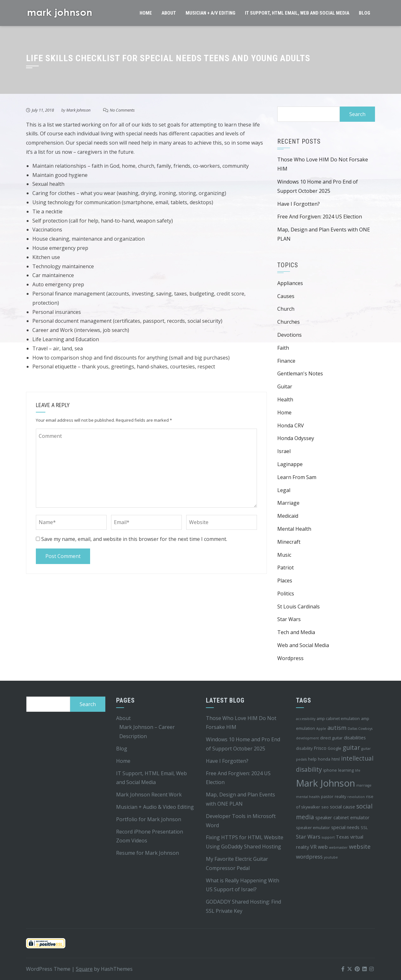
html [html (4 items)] (336, 759)
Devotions (289, 335)
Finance (286, 361)
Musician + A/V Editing (210, 13)
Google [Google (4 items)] (335, 748)
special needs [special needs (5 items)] (345, 827)
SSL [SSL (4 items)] (364, 827)
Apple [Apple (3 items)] (321, 729)
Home (146, 13)
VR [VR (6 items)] (313, 847)
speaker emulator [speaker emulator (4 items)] (313, 827)
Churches (289, 322)
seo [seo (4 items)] (325, 807)
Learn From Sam (297, 477)
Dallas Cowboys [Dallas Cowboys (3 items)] (360, 729)
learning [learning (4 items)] (346, 770)
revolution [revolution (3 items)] (356, 797)
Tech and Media (296, 632)
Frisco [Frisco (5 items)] (320, 748)
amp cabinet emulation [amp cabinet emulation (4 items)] (338, 718)
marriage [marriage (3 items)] (364, 785)
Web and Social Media (303, 645)
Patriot (286, 568)
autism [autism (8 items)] (337, 728)
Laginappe (290, 464)
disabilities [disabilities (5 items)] (355, 738)
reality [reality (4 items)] (340, 796)
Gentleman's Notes (300, 373)
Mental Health (294, 529)
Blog (365, 13)
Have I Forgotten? (299, 204)
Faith (283, 348)
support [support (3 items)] (328, 837)
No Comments (122, 110)
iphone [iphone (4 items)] (330, 770)
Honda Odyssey (296, 438)
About (169, 13)
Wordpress (290, 658)
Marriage (288, 503)
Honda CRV (291, 425)
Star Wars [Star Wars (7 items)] (308, 837)
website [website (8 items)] (360, 847)
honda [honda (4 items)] (324, 759)
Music (284, 555)
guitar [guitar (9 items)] (351, 748)
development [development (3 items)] (307, 738)
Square (84, 969)
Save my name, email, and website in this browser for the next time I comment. (134, 539)
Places (285, 581)
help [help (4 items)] (312, 759)
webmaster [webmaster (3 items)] (338, 847)
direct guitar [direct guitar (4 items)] (331, 738)
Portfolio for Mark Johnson (149, 819)
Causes (286, 296)
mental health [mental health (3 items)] (308, 797)
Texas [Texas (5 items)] (342, 837)
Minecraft (289, 542)
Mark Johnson (78, 110)
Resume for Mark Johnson (148, 853)
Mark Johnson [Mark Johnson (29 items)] (325, 783)
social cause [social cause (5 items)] (342, 807)
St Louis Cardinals (299, 607)
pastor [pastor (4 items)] (327, 796)
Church (286, 309)
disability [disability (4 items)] (304, 748)
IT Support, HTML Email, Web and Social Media (297, 13)
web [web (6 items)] (323, 847)
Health (285, 399)
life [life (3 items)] (358, 770)
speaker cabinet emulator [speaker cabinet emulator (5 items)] (342, 818)
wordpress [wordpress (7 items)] (309, 857)
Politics (286, 594)
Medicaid (288, 516)
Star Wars (289, 619)
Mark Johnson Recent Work (149, 795)
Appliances (290, 283)
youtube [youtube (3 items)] (331, 857)
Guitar (285, 386)
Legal (284, 490)
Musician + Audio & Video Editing (155, 807)
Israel (284, 451)
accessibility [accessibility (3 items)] (306, 719)
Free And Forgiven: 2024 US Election (320, 217)
